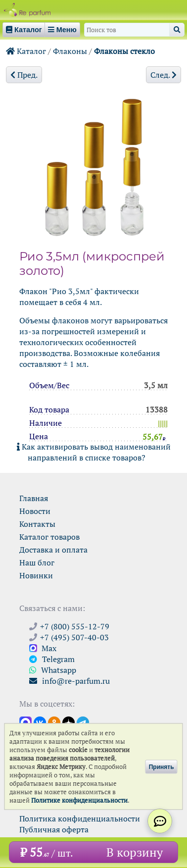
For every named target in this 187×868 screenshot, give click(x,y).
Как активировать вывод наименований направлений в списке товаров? (94, 452)
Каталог (26, 51)
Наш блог (37, 562)
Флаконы (70, 51)
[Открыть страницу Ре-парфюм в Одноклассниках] (54, 722)
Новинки (36, 575)
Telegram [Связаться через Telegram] (52, 659)
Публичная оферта (54, 829)
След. (164, 75)
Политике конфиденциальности (79, 800)
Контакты (37, 524)
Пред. (24, 75)
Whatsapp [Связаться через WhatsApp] (53, 670)
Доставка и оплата (53, 550)
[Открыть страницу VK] (40, 722)
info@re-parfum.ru (70, 681)
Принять (162, 766)
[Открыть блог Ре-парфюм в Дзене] (69, 722)
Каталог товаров (49, 537)
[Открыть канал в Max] (25, 722)
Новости (35, 511)
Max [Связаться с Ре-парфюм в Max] (43, 648)
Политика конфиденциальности (80, 818)
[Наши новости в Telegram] (83, 722)
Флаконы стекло (124, 51)
